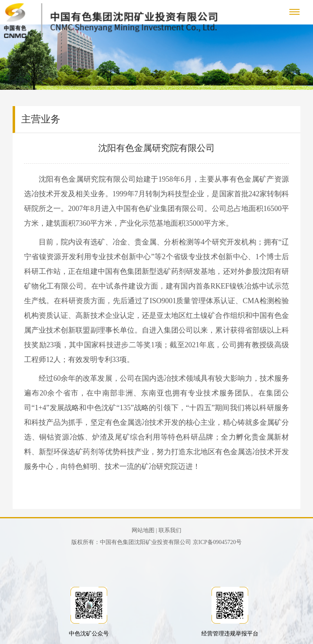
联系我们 (170, 530)
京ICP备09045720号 (217, 542)
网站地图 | (144, 530)
